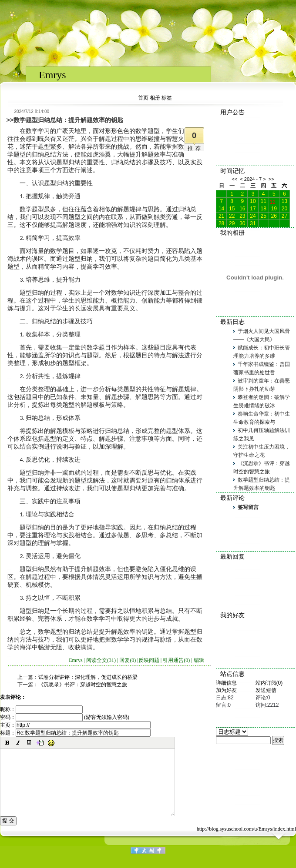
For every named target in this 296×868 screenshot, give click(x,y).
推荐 (195, 148)
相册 (155, 98)
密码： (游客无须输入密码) (65, 717)
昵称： (41, 709)
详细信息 (226, 683)
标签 (167, 98)
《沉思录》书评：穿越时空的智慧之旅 (83, 685)
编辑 (199, 660)
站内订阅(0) (269, 683)
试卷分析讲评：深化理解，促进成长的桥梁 (88, 677)
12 (273, 201)
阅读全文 (101, 660)
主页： (75, 725)
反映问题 (149, 660)
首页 (143, 98)
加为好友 (226, 690)
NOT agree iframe (148, 7)
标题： (75, 733)
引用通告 (176, 660)
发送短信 (266, 690)
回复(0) (128, 660)
